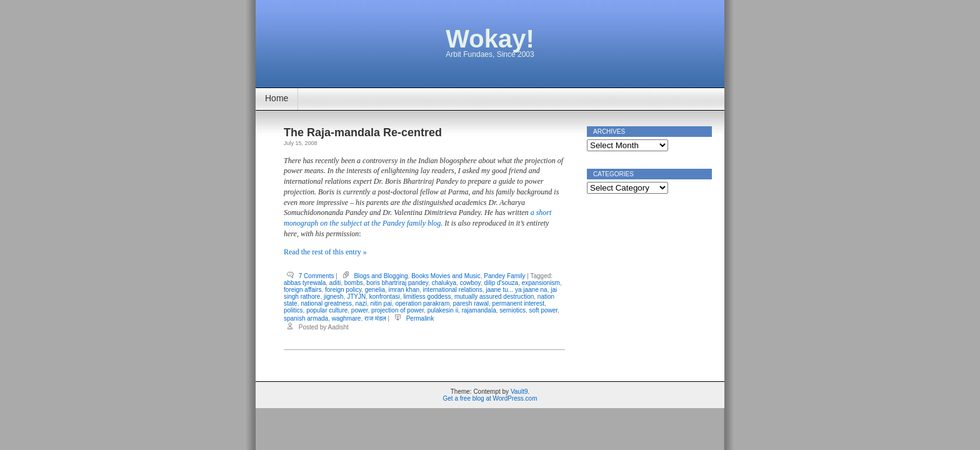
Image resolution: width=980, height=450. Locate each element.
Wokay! (490, 39)
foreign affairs (302, 290)
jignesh (334, 297)
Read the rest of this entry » (325, 252)
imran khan (404, 290)
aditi (335, 283)
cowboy (470, 283)
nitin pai (381, 303)
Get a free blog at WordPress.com (490, 398)
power (360, 310)
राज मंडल (375, 318)
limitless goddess (427, 297)
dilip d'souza (501, 283)
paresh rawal (471, 303)
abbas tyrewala (305, 283)
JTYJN (356, 297)
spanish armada (306, 318)
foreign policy (343, 290)
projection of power (397, 310)
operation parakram (423, 303)
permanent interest (518, 303)
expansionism (541, 283)
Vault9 (519, 392)
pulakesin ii (443, 310)
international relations (453, 290)
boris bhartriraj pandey (397, 283)
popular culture (327, 310)
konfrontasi (385, 297)
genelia (375, 290)
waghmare (347, 318)
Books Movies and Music (446, 276)
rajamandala (479, 310)
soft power (544, 310)
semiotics (512, 310)
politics (293, 310)
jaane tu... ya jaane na (516, 290)
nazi (361, 303)
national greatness (326, 303)
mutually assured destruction (494, 297)
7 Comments (317, 276)
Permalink (420, 318)
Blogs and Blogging (381, 276)
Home (277, 98)
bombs (354, 283)
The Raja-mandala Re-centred (363, 132)
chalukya (444, 283)
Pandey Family (504, 276)
